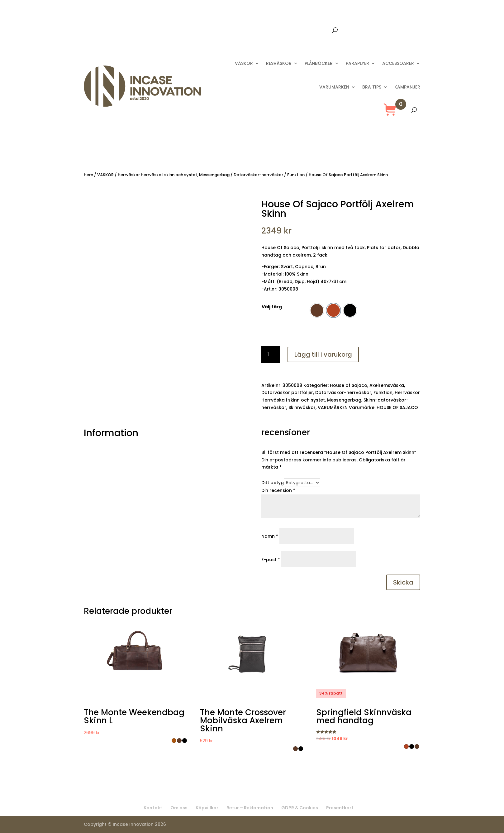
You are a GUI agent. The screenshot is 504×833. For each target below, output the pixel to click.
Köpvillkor (207, 808)
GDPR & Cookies (300, 808)
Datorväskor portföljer (287, 392)
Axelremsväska (387, 385)
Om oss (179, 808)
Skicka (403, 582)
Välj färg (272, 307)
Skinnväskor (302, 407)
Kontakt (153, 808)
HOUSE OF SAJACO (397, 407)
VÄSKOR (244, 63)
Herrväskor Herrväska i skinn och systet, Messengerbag (174, 175)
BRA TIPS (372, 87)
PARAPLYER (357, 63)
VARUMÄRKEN (334, 87)
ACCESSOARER (398, 63)
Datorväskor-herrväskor (258, 175)
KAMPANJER (407, 87)
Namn (270, 536)
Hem (88, 175)
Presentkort (316, 30)
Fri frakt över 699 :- (185, 30)
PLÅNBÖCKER (319, 63)
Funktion (296, 175)
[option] (317, 310)
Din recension (278, 490)
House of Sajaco (349, 385)
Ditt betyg (273, 483)
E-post (271, 560)
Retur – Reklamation (250, 808)
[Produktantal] (271, 354)
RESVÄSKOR (279, 63)
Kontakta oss (280, 30)
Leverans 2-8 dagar (236, 30)
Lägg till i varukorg (323, 354)
